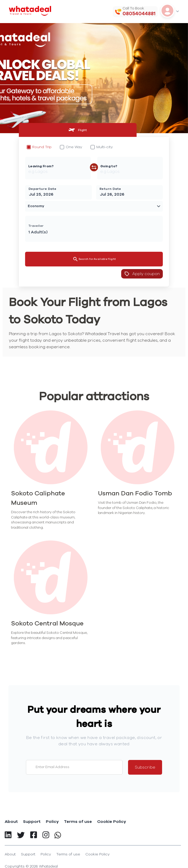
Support (32, 822)
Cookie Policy (112, 822)
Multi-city (105, 147)
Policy (52, 822)
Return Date (110, 189)
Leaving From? (41, 166)
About (11, 822)
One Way (74, 147)
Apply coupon (142, 274)
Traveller (36, 226)
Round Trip (42, 147)
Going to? (109, 166)
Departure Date (43, 189)
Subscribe (145, 767)
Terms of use (78, 822)
